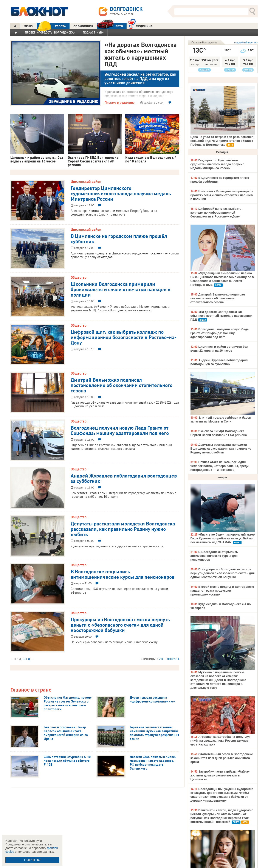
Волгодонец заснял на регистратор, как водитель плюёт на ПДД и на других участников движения (140, 79)
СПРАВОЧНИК (83, 26)
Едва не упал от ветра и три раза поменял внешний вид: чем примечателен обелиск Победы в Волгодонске (222, 141)
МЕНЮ (28, 26)
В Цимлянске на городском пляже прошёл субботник (119, 238)
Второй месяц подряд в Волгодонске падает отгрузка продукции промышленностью (222, 591)
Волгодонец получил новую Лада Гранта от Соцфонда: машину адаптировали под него (120, 430)
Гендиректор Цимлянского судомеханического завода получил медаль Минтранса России (121, 193)
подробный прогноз (246, 42)
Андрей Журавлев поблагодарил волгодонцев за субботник (124, 478)
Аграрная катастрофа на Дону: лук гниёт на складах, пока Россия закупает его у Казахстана (220, 741)
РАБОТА (51, 26)
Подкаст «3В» (93, 32)
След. (27, 659)
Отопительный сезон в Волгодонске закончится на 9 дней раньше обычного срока (222, 758)
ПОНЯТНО (32, 860)
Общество (79, 277)
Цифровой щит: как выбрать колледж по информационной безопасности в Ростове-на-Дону (124, 337)
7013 (170, 659)
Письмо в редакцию (120, 103)
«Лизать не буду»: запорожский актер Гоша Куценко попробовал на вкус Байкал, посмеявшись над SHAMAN (223, 538)
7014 (176, 659)
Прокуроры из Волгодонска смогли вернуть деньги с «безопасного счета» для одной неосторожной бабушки (120, 625)
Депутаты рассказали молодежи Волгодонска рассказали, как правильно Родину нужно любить (123, 529)
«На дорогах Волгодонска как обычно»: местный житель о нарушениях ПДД (141, 54)
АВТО (110, 26)
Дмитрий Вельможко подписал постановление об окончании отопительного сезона (122, 385)
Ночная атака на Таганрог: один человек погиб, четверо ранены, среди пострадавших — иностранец (220, 466)
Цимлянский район (86, 182)
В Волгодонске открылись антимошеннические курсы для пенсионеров (123, 574)
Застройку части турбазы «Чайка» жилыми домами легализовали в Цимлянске (220, 775)
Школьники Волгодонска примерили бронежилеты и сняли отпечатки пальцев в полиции (121, 289)
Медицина (140, 26)
